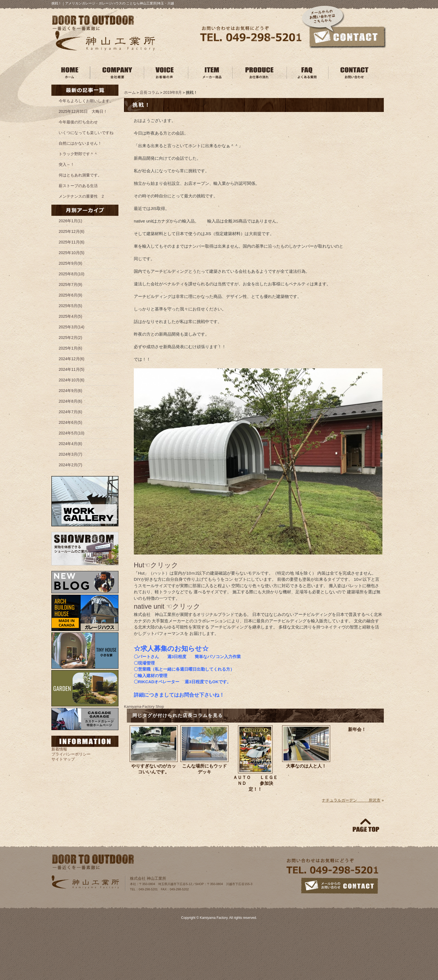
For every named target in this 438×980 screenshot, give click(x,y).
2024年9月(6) (70, 391)
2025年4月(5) (70, 316)
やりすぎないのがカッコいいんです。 (154, 769)
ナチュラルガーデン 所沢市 (351, 800)
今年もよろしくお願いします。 (86, 101)
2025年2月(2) (70, 338)
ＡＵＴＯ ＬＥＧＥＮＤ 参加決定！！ (255, 783)
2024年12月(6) (72, 359)
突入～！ (66, 164)
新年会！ (357, 729)
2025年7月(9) (70, 285)
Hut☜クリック (156, 565)
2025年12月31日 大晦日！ (83, 111)
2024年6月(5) (70, 422)
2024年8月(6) (70, 401)
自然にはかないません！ (80, 143)
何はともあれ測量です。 (80, 175)
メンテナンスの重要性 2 (81, 196)
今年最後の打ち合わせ (78, 122)
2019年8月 (172, 92)
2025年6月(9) (70, 295)
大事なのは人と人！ (306, 766)
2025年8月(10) (72, 274)
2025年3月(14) (72, 327)
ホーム (130, 92)
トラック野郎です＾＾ (78, 154)
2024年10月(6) (72, 380)
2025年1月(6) (70, 348)
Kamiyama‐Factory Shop (144, 707)
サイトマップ (63, 759)
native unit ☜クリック (167, 606)
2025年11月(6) (72, 242)
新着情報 (59, 749)
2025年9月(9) (70, 263)
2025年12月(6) (72, 231)
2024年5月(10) (72, 433)
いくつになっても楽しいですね (86, 133)
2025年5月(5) (70, 306)
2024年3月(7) (70, 454)
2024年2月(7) (70, 465)
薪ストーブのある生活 (78, 186)
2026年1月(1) (70, 221)
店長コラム (149, 92)
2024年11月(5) (72, 369)
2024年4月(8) (70, 444)
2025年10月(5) (72, 253)
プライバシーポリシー (71, 754)
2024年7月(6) (70, 412)
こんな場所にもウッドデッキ (204, 769)
